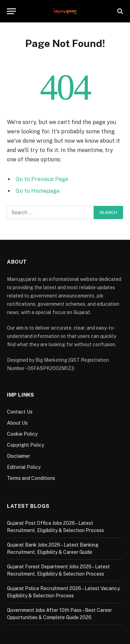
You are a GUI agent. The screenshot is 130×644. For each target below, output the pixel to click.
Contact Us (20, 412)
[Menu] (11, 11)
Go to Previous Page (42, 179)
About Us (17, 423)
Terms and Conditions (31, 478)
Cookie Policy (22, 434)
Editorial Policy (24, 467)
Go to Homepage (38, 191)
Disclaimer (19, 456)
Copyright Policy (25, 445)
